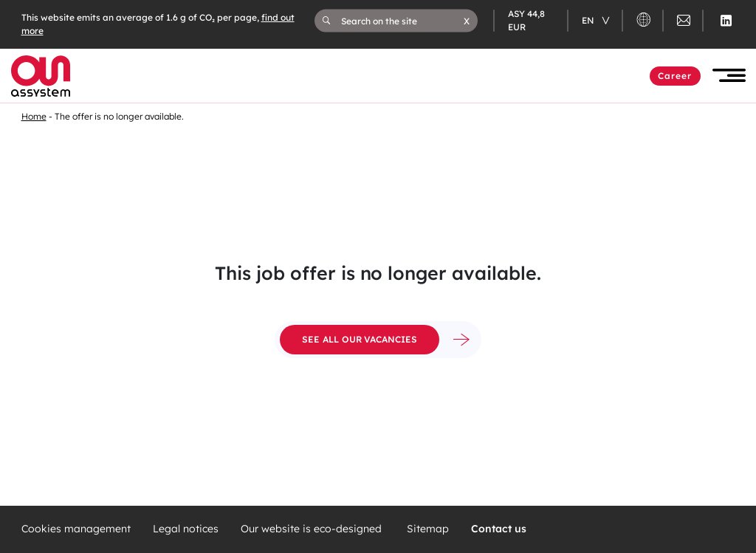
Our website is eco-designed (313, 529)
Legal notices (186, 529)
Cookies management (76, 529)
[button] (467, 21)
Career (675, 76)
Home (34, 116)
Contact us (499, 529)
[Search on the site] (402, 21)
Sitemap (428, 529)
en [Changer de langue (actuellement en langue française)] (589, 20)
